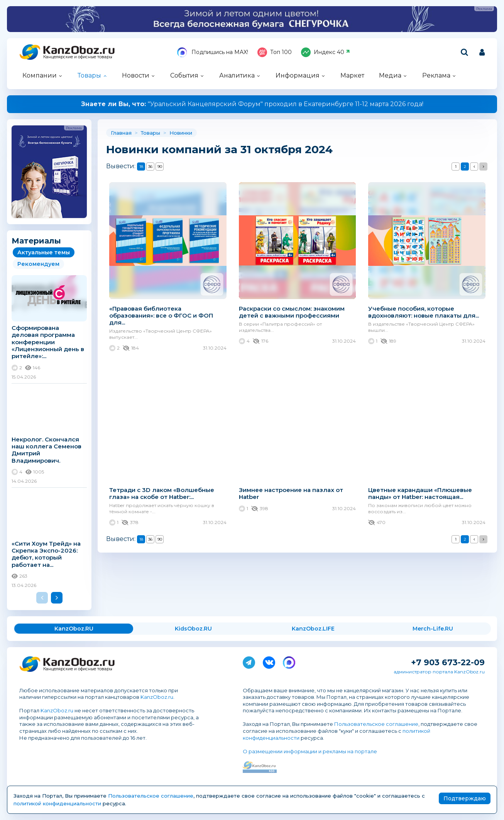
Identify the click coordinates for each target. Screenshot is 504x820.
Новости (136, 75)
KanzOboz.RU (74, 629)
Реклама (436, 75)
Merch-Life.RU (433, 629)
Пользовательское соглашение (376, 724)
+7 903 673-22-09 (448, 662)
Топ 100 (275, 52)
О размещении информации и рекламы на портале (310, 751)
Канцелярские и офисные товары (78, 57)
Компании (40, 75)
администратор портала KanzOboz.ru (439, 672)
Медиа (390, 75)
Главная (121, 133)
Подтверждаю (465, 798)
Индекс (326, 52)
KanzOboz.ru (157, 697)
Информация (298, 75)
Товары (89, 75)
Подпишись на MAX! (213, 52)
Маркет (352, 75)
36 (150, 167)
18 (141, 167)
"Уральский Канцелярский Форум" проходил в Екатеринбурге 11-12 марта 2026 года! (252, 104)
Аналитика (237, 75)
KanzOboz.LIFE (313, 629)
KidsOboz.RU (193, 629)
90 (160, 167)
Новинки (181, 133)
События (184, 75)
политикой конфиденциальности (57, 803)
